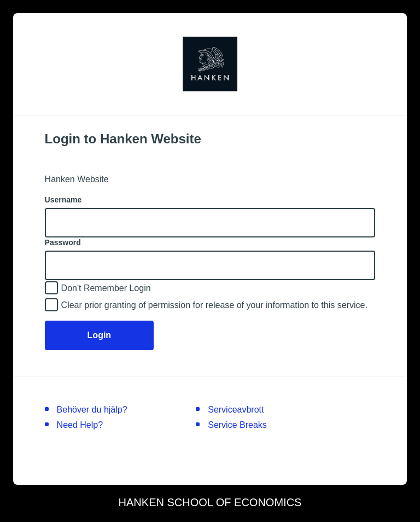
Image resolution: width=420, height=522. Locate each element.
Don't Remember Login (106, 288)
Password (63, 242)
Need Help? (80, 425)
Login (100, 335)
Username (63, 200)
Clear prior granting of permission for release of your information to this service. (214, 305)
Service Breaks (237, 425)
